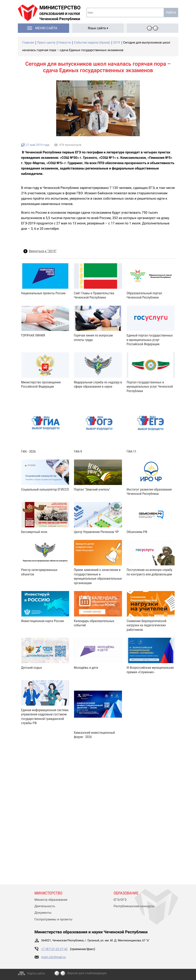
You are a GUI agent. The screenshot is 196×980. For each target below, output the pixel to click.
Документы (43, 913)
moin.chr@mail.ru (54, 957)
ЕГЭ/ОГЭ (120, 900)
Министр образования (51, 900)
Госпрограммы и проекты (54, 919)
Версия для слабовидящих (87, 973)
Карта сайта (36, 974)
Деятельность (45, 906)
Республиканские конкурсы (134, 906)
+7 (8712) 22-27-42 (55, 949)
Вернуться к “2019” (43, 251)
